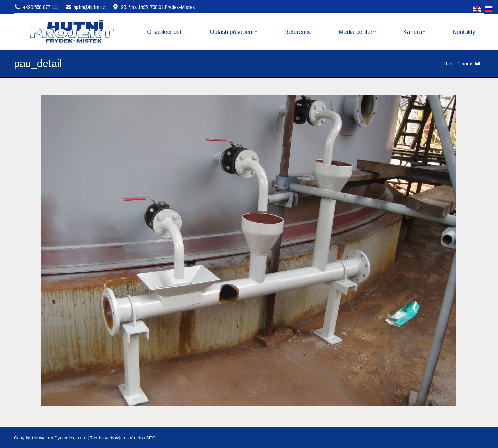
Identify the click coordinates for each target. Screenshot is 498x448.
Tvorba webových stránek (116, 438)
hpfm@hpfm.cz (89, 7)
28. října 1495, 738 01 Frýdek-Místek (153, 7)
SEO (151, 438)
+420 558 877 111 (40, 7)
